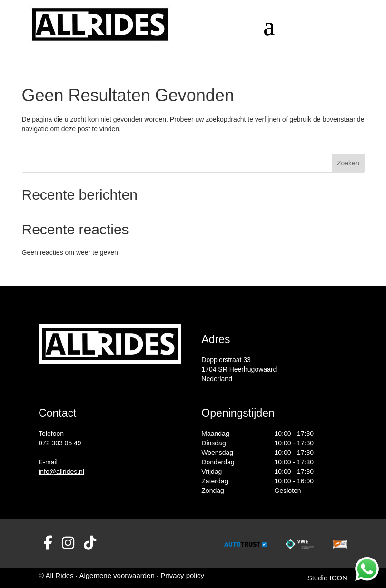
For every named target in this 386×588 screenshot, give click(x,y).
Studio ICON (327, 578)
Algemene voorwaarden (118, 575)
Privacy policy (182, 575)
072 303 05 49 (60, 443)
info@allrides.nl (61, 472)
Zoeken (348, 163)
